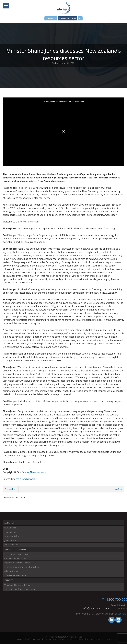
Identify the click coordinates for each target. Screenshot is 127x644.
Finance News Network (34, 472)
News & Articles (12, 536)
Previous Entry (11, 489)
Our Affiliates (10, 528)
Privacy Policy (82, 639)
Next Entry (118, 489)
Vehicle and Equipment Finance (18, 585)
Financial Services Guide (15, 575)
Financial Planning (15, 549)
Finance (9, 580)
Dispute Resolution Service (101, 639)
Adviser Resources (68, 18)
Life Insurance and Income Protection (22, 567)
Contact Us (51, 18)
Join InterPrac (11, 540)
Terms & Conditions (66, 639)
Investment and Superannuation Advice (22, 589)
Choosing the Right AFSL (16, 558)
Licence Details (50, 639)
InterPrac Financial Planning (17, 554)
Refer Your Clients (13, 545)
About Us (10, 523)
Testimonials (10, 532)
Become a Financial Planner (17, 563)
